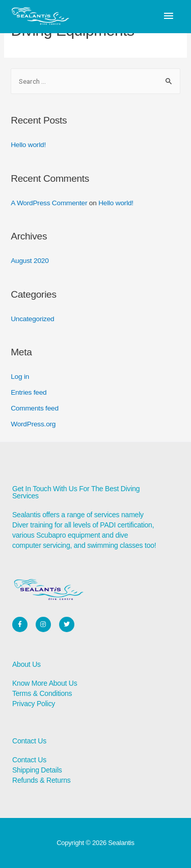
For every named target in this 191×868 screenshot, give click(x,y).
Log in (20, 377)
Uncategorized (32, 319)
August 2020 (30, 261)
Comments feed (35, 408)
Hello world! (28, 145)
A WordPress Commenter (49, 203)
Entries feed (29, 392)
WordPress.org (33, 424)
